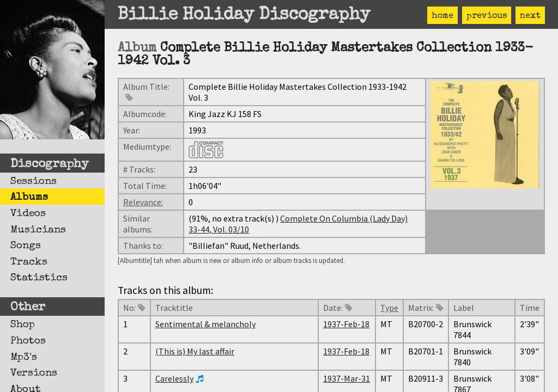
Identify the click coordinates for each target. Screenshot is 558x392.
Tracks (29, 262)
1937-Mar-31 (347, 378)
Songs (26, 246)
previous (487, 16)
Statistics (39, 278)
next (530, 16)
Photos (28, 341)
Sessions (34, 182)
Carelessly (174, 378)
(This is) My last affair (195, 351)
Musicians (38, 230)
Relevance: (143, 202)
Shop (23, 325)
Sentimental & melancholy (205, 324)
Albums (29, 198)
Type (389, 308)
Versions (34, 373)
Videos (28, 214)
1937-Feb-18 (346, 324)
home (442, 16)
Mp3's (24, 358)
